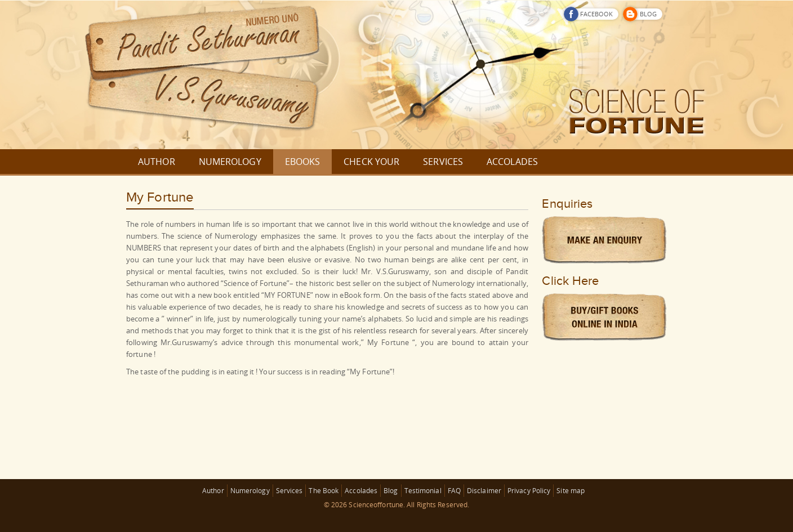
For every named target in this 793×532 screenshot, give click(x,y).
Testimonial (423, 491)
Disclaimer (484, 491)
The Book (324, 491)
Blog (391, 491)
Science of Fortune (255, 283)
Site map (571, 491)
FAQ (454, 491)
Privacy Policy (529, 491)
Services (289, 491)
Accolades (361, 491)
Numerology (250, 491)
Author (213, 491)
